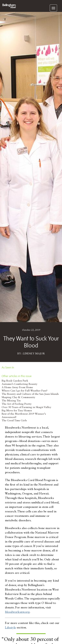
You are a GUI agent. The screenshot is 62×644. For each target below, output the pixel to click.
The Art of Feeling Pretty (17, 404)
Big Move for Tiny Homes (17, 411)
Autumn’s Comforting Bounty (20, 384)
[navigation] (53, 8)
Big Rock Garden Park (15, 381)
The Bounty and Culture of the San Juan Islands (30, 394)
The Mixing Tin (11, 401)
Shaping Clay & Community (18, 397)
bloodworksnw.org (17, 612)
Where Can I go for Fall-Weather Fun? (24, 391)
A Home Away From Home (17, 387)
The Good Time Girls (14, 421)
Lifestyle (10, 628)
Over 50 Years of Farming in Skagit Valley (26, 407)
